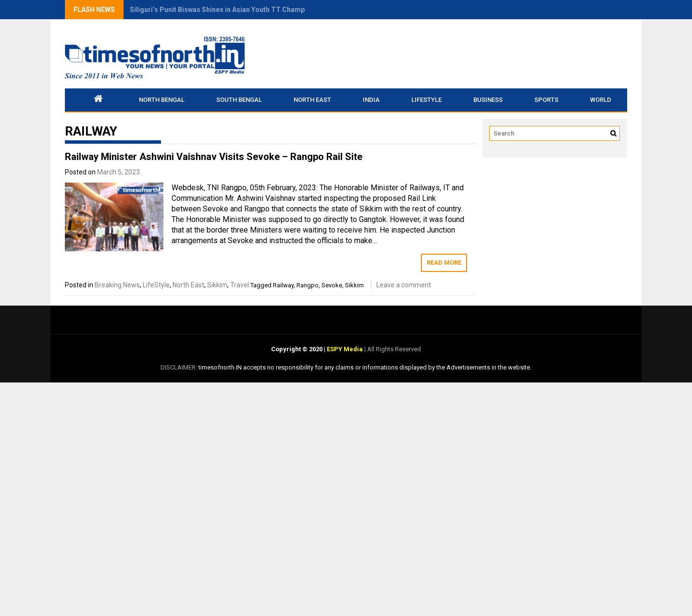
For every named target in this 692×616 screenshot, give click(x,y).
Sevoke (332, 285)
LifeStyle (426, 100)
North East (312, 100)
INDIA (371, 100)
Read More (444, 263)
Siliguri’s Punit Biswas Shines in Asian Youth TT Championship (229, 10)
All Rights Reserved (393, 349)
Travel (240, 285)
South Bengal (239, 100)
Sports (546, 100)
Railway (283, 285)
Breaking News (117, 285)
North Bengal (162, 100)
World (601, 100)
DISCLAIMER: (179, 367)
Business (488, 100)
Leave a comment (404, 285)
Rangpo (308, 285)
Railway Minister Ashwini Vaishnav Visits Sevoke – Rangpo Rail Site (214, 157)
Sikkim (217, 285)
